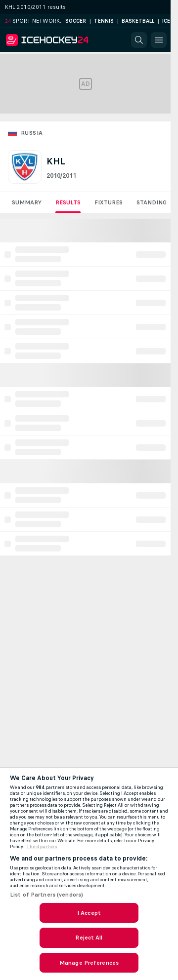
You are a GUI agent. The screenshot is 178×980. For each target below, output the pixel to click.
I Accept (89, 913)
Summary (27, 202)
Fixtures (109, 202)
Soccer (76, 21)
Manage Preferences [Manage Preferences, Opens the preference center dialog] (89, 963)
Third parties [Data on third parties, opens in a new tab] (42, 847)
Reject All (89, 938)
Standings (153, 202)
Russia (32, 133)
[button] (139, 40)
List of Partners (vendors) (46, 895)
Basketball (138, 21)
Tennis (104, 21)
